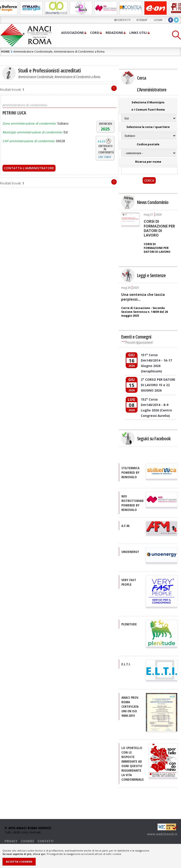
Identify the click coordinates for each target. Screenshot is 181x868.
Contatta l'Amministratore (29, 168)
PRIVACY (11, 841)
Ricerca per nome (148, 162)
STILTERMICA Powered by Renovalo (130, 472)
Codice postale (148, 144)
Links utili (138, 33)
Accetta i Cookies (19, 862)
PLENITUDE (129, 624)
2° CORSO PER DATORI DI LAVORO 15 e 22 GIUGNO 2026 (158, 385)
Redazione (114, 33)
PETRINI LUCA (14, 113)
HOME (5, 52)
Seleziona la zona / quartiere (148, 127)
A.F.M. (126, 526)
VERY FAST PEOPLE (129, 582)
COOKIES (27, 841)
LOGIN (158, 20)
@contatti (122, 20)
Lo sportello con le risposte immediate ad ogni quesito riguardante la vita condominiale (133, 764)
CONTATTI (45, 841)
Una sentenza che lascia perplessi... (143, 297)
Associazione (72, 33)
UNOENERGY (130, 552)
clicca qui (39, 854)
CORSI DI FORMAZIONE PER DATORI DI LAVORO (159, 228)
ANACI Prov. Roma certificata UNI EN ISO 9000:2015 (130, 706)
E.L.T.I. (126, 664)
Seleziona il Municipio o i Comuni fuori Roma (148, 106)
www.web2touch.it (162, 834)
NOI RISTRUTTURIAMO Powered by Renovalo (134, 503)
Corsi (95, 33)
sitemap (142, 20)
